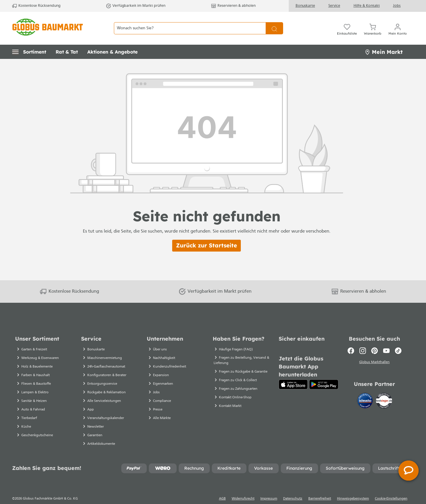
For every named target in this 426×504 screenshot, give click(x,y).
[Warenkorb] (373, 23)
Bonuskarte (305, 6)
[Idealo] (366, 390)
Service (334, 6)
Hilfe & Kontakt (367, 6)
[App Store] (293, 374)
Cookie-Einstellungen (391, 488)
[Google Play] (324, 374)
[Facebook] (351, 340)
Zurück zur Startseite (206, 235)
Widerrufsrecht (243, 488)
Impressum (269, 488)
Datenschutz (293, 488)
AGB (222, 488)
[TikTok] (398, 340)
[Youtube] (386, 340)
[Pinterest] (375, 340)
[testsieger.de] (384, 390)
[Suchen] (274, 23)
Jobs (397, 6)
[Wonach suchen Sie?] (190, 23)
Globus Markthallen (374, 352)
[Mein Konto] (398, 23)
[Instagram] (363, 340)
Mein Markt (384, 42)
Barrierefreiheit (320, 488)
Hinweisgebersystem (353, 488)
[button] (29, 41)
